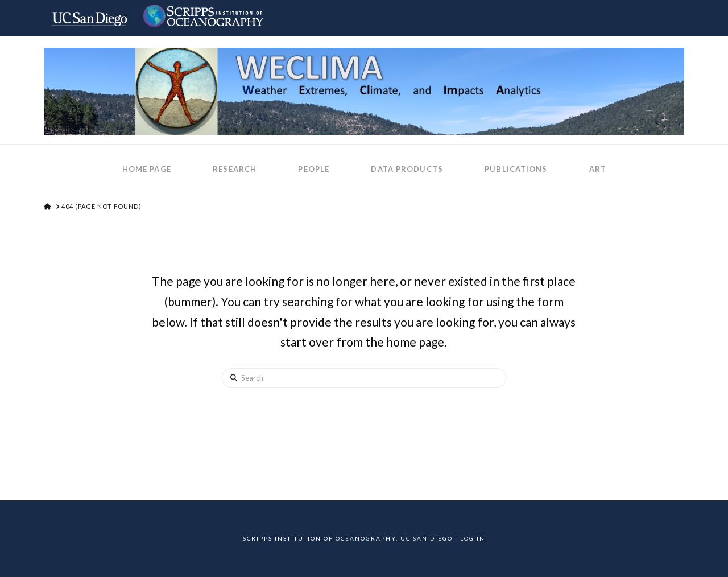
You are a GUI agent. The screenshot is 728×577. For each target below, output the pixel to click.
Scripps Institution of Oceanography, (320, 538)
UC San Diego (427, 538)
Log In (473, 538)
